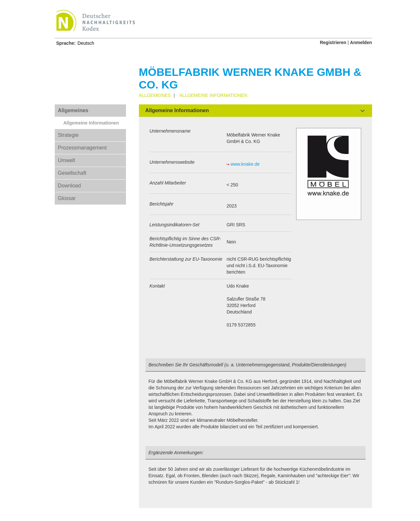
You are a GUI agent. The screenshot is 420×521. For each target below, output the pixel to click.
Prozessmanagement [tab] (82, 148)
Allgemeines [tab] (73, 110)
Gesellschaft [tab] (72, 173)
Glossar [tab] (67, 198)
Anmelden (361, 42)
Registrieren (333, 42)
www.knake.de (245, 164)
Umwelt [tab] (67, 160)
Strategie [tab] (68, 135)
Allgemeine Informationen (91, 123)
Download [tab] (69, 186)
